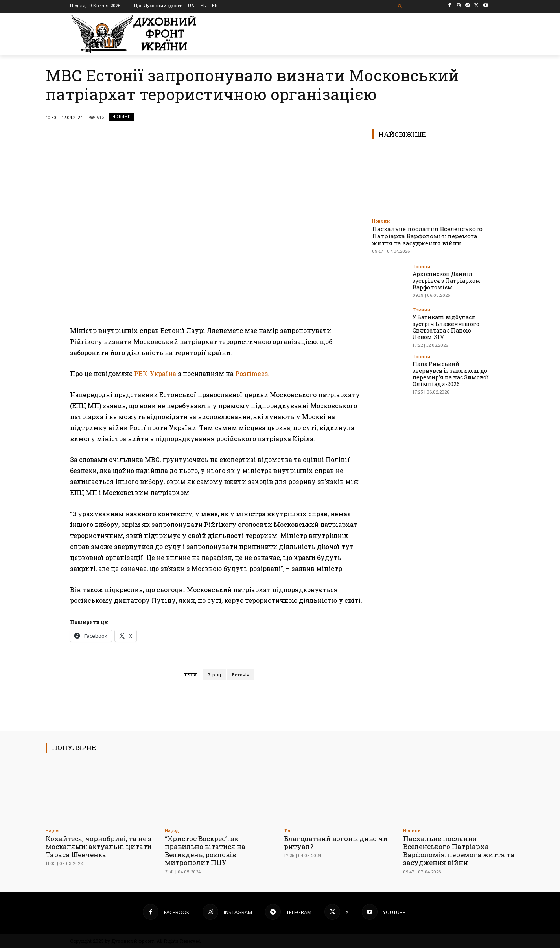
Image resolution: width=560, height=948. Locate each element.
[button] (401, 6)
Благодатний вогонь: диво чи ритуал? (336, 842)
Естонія (241, 675)
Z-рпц (215, 675)
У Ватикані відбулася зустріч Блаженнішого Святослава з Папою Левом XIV (446, 327)
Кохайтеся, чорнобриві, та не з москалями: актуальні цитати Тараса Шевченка (99, 847)
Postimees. (252, 373)
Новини (122, 117)
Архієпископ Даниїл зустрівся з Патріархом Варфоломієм (447, 281)
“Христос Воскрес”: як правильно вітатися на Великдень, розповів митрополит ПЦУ (205, 850)
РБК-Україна (155, 373)
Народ (53, 830)
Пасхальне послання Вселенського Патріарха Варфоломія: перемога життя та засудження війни (427, 236)
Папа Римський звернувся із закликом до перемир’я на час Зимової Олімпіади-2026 (451, 374)
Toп (288, 830)
